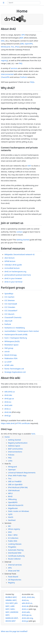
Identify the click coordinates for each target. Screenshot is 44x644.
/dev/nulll (8, 321)
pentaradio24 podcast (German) (18, 275)
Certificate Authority (16, 556)
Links (10, 461)
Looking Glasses (15, 544)
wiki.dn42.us (10, 392)
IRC (10, 526)
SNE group (9, 348)
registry (4, 60)
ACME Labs (9, 365)
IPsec (17, 47)
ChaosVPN (5, 77)
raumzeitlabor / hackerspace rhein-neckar (22, 331)
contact (19, 232)
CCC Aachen (9, 297)
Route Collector (14, 559)
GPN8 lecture (10, 261)
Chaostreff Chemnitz (13, 317)
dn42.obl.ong (27, 618)
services (14, 68)
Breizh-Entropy (11, 355)
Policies (11, 455)
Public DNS (13, 541)
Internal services (15, 565)
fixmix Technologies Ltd (14, 369)
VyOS (10, 514)
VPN (23, 35)
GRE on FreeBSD (15, 481)
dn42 (24, 597)
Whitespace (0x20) (12, 341)
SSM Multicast (14, 490)
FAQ (20, 63)
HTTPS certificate (23, 423)
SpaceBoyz (9, 293)
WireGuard (5, 47)
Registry (11, 583)
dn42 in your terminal (13, 282)
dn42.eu (8, 402)
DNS (3, 41)
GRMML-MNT (11, 600)
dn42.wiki (8, 405)
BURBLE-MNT (11, 597)
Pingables (12, 547)
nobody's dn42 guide (13, 265)
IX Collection (13, 538)
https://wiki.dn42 (8, 423)
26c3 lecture (9, 258)
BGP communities (15, 449)
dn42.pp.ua (9, 398)
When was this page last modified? (14, 631)
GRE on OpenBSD (15, 484)
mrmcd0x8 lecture (12, 268)
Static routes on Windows (19, 511)
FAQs (32, 82)
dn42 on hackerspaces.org (15, 271)
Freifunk (23, 77)
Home (7, 437)
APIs (10, 568)
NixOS (11, 517)
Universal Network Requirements (22, 473)
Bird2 (10, 496)
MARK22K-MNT (12, 618)
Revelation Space (11, 345)
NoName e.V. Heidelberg (15, 328)
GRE (22, 44)
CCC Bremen (10, 300)
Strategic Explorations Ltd (15, 372)
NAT (29, 166)
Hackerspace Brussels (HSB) (16, 334)
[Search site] (24, 3)
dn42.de (8, 412)
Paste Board (13, 577)
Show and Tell (14, 571)
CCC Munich (9, 314)
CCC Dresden (10, 307)
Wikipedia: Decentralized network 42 (20, 254)
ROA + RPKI (13, 535)
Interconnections (15, 452)
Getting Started (23, 240)
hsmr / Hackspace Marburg (16, 338)
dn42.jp (8, 415)
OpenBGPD (13, 502)
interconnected (7, 74)
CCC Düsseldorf (11, 311)
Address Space (14, 446)
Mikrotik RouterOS (16, 505)
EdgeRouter (13, 508)
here (33, 434)
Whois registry (14, 529)
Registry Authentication (18, 443)
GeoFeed (12, 520)
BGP (21, 38)
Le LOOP (8, 362)
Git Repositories (15, 580)
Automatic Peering (16, 550)
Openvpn (12, 469)
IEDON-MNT (11, 621)
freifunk (8, 324)
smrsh (7, 351)
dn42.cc (8, 409)
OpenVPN (29, 44)
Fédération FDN (11, 358)
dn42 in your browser (13, 278)
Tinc (12, 47)
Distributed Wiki (15, 553)
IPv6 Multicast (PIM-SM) (18, 487)
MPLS (10, 493)
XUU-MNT (10, 603)
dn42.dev (8, 395)
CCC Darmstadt (11, 304)
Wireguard (12, 467)
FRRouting (12, 499)
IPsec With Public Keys (17, 475)
